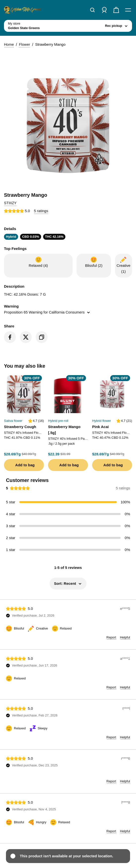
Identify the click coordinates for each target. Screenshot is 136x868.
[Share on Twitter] (26, 337)
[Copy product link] (42, 337)
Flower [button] (24, 44)
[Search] (92, 10)
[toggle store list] (68, 26)
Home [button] (9, 44)
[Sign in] (104, 10)
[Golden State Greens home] (23, 10)
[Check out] (116, 10)
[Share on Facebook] (10, 337)
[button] (10, 203)
